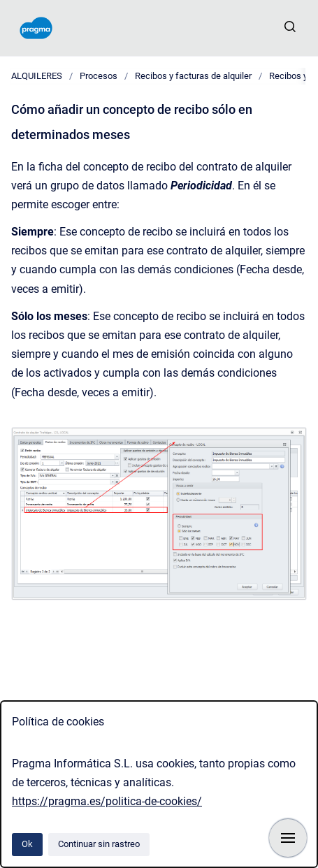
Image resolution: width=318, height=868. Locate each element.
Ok (27, 844)
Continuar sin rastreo (99, 844)
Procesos (99, 76)
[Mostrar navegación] (288, 838)
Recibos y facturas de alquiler (193, 76)
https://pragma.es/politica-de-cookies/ (107, 801)
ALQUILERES (37, 76)
